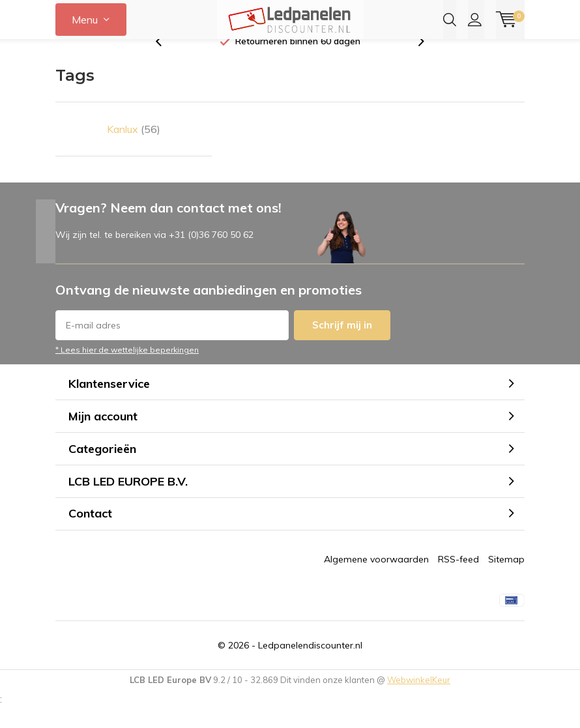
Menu (85, 20)
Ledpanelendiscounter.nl (310, 665)
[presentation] (166, 62)
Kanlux (134, 149)
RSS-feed (458, 579)
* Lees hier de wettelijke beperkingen (127, 370)
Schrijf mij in (342, 345)
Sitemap (506, 579)
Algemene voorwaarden (376, 579)
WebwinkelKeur (419, 700)
